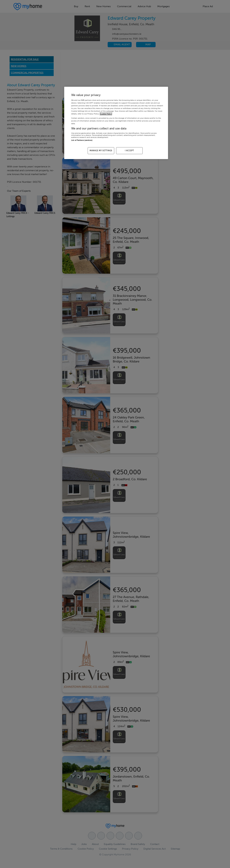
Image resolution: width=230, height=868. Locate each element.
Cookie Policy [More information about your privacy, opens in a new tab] (106, 114)
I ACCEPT (129, 151)
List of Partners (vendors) (82, 140)
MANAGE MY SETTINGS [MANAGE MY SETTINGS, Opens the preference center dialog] (101, 151)
